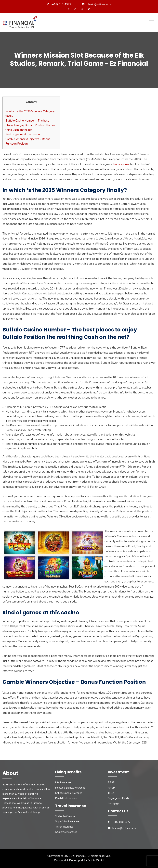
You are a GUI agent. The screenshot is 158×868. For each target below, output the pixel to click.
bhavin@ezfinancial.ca (99, 4)
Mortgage (113, 804)
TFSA (111, 793)
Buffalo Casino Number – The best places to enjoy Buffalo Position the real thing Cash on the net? (30, 125)
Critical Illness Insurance (69, 793)
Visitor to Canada (65, 816)
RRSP (111, 788)
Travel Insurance (64, 827)
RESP (111, 783)
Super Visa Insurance (67, 822)
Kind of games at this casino (23, 134)
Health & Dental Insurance (70, 788)
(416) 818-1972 (61, 4)
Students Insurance (66, 832)
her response (121, 164)
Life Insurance (63, 783)
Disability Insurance (66, 798)
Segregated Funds (118, 798)
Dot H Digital (96, 861)
